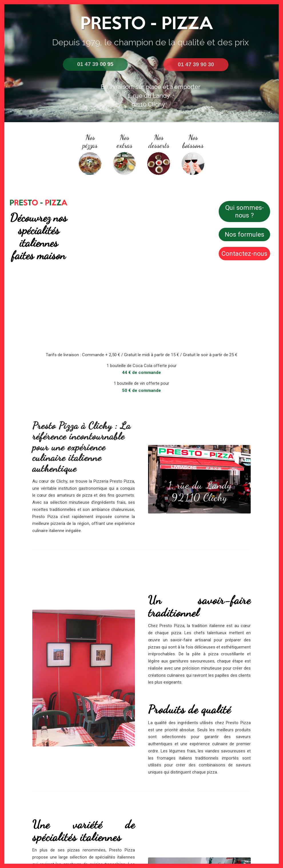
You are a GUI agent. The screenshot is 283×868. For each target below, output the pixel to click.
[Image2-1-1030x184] (39, 203)
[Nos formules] (244, 234)
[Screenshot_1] (159, 164)
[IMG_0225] (124, 164)
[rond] (90, 164)
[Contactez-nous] (244, 254)
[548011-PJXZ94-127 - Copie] (193, 164)
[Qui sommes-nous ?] (244, 212)
